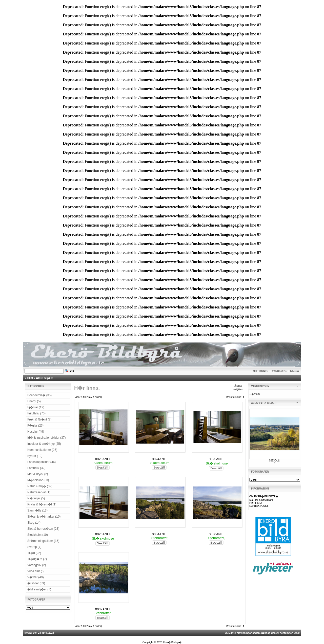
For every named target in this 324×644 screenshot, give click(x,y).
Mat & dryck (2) (38, 474)
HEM (30, 378)
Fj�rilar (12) (36, 407)
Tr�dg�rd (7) (37, 559)
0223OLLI (275, 461)
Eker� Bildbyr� (172, 642)
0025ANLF (217, 459)
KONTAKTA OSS (259, 506)
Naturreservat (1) (39, 492)
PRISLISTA (256, 503)
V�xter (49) (36, 577)
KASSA (295, 371)
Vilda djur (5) (36, 571)
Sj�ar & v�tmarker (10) (44, 517)
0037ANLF (103, 609)
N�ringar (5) (36, 498)
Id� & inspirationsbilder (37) (46, 438)
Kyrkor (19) (35, 456)
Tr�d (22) (34, 553)
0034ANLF (160, 534)
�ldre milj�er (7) (39, 589)
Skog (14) (34, 523)
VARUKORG (279, 371)
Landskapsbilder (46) (42, 462)
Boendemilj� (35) (39, 395)
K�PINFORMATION (261, 500)
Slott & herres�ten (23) (43, 529)
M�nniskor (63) (38, 480)
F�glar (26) (35, 426)
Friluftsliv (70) (36, 413)
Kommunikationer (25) (42, 450)
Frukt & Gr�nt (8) (39, 419)
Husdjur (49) (36, 432)
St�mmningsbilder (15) (43, 541)
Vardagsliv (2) (37, 565)
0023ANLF (103, 459)
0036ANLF (217, 534)
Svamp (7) (34, 547)
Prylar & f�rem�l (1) (42, 504)
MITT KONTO (261, 371)
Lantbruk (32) (36, 468)
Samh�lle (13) (37, 510)
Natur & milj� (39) (40, 486)
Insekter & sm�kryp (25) (44, 444)
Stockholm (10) (38, 535)
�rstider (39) (36, 583)
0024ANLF (160, 459)
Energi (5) (34, 401)
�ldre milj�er (44, 378)
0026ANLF (103, 534)
